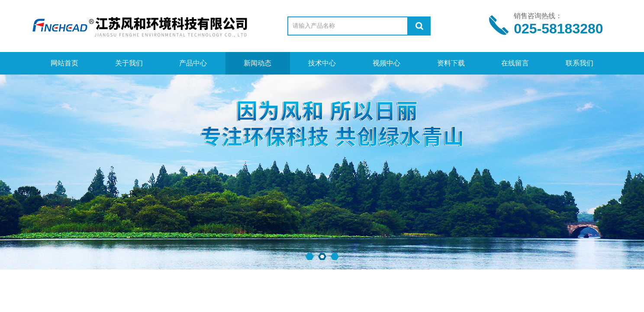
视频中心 (386, 63)
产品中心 (193, 63)
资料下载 (451, 63)
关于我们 (129, 63)
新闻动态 (258, 63)
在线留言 (515, 63)
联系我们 (580, 63)
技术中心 (322, 63)
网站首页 (64, 63)
